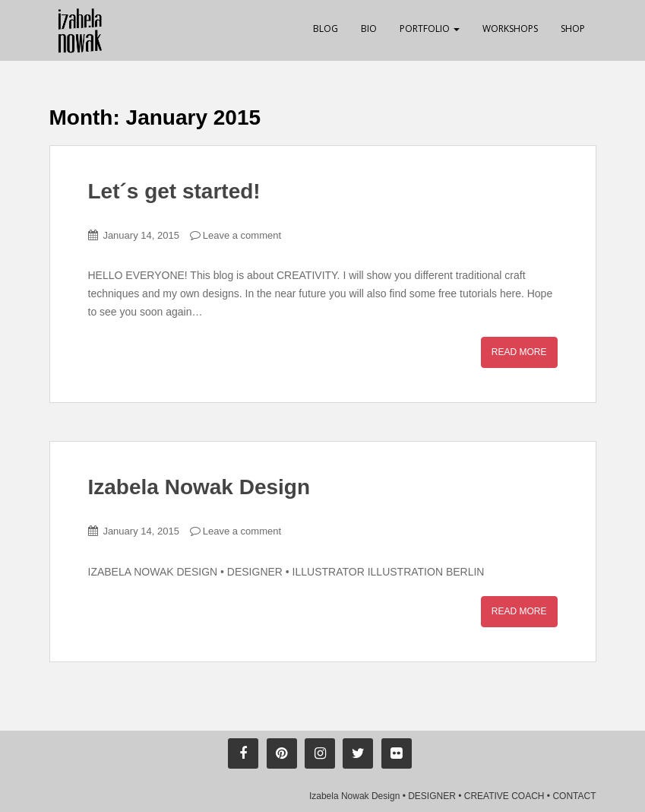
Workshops (510, 29)
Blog (326, 29)
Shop (573, 29)
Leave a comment (242, 235)
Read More (519, 352)
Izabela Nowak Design (199, 487)
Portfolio (430, 29)
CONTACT (574, 796)
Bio (369, 29)
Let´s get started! (174, 191)
